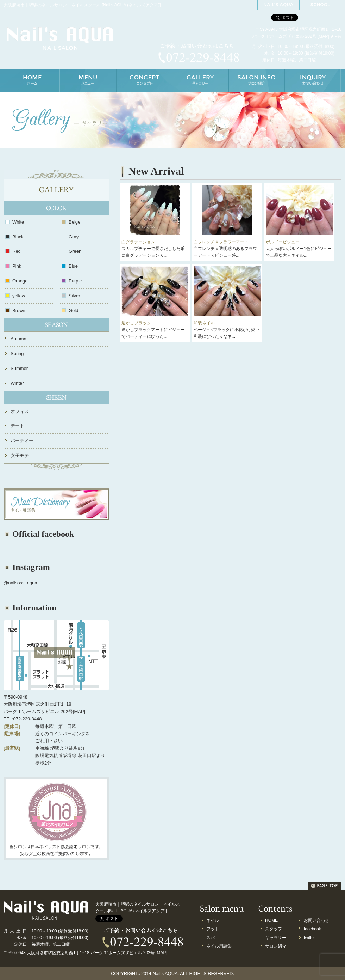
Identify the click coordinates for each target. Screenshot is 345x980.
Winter (17, 383)
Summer (19, 368)
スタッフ (274, 929)
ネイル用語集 (219, 946)
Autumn (18, 339)
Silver (74, 296)
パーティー (22, 441)
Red (17, 251)
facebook (312, 929)
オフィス (20, 411)
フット (213, 929)
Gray (74, 237)
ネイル (213, 920)
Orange (20, 281)
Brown (19, 311)
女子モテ (20, 455)
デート (17, 426)
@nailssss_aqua (20, 583)
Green (75, 251)
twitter (309, 938)
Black (18, 237)
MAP (323, 36)
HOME (271, 920)
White (18, 222)
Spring (17, 354)
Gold (73, 311)
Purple (75, 281)
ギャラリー (276, 938)
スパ (211, 938)
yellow (19, 296)
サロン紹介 (276, 946)
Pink (17, 266)
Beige (74, 222)
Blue (73, 266)
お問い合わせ (316, 920)
